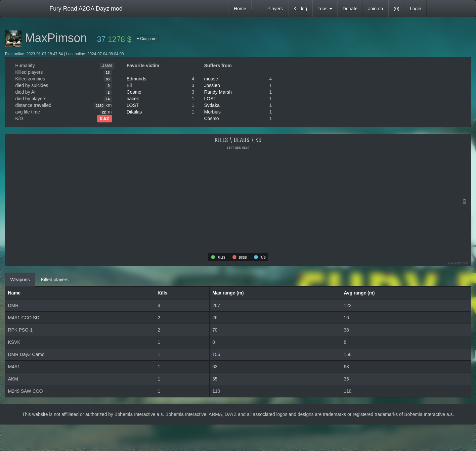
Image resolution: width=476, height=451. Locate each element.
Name (14, 293)
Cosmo (134, 92)
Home (240, 9)
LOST (133, 105)
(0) (396, 9)
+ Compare (147, 39)
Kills (163, 293)
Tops (325, 9)
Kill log (300, 9)
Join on (376, 9)
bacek (133, 99)
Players (275, 9)
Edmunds (136, 79)
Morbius (212, 112)
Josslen (212, 85)
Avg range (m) (359, 293)
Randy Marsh (218, 92)
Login (415, 9)
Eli (129, 85)
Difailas (134, 112)
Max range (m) (228, 293)
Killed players (55, 280)
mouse (211, 79)
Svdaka (212, 105)
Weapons (20, 280)
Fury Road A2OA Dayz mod (86, 9)
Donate (350, 9)
